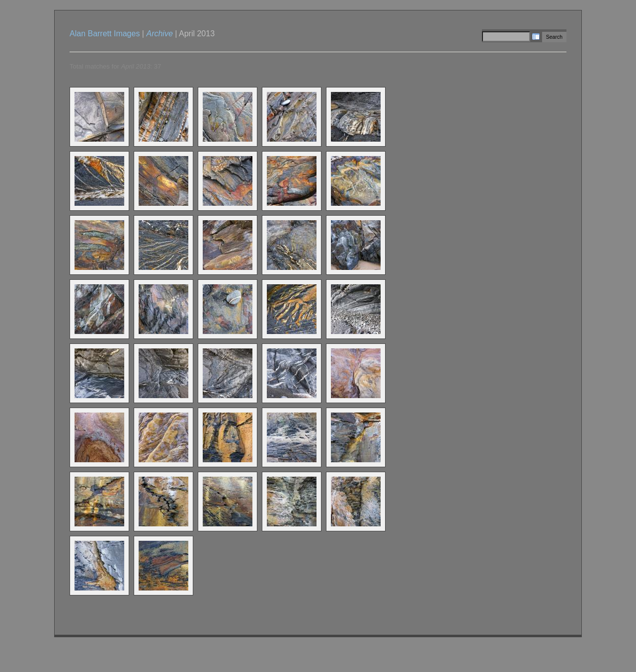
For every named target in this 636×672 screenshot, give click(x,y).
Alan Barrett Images (105, 34)
